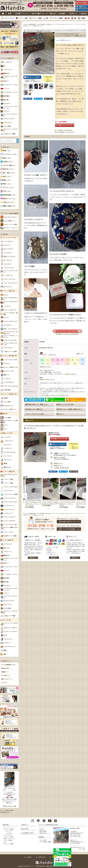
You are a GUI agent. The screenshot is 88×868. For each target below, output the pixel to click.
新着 (10, 13)
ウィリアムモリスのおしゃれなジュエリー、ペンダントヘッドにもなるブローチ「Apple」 (50, 502)
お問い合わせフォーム (79, 847)
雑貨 (69, 18)
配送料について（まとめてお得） (65, 404)
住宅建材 (83, 18)
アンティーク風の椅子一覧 (9, 394)
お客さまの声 (25, 829)
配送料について (58, 463)
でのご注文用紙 (59, 457)
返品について (60, 414)
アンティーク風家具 (58, 18)
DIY (5, 842)
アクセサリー (49, 24)
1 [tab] (49, 510)
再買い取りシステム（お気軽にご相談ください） (69, 409)
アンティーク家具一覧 (8, 291)
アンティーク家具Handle (29, 24)
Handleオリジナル (11, 228)
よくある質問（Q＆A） (28, 833)
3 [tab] (55, 510)
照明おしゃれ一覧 (7, 433)
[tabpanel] (51, 492)
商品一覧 (5, 234)
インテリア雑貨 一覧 (8, 58)
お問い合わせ (84, 13)
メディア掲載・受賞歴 (45, 842)
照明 (47, 18)
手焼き (10, 217)
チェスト (8, 832)
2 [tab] (52, 510)
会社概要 (62, 13)
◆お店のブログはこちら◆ (9, 806)
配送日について (58, 466)
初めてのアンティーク (45, 834)
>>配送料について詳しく (45, 367)
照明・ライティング (9, 839)
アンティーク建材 (9, 844)
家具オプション (7, 661)
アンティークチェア (9, 18)
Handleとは (43, 830)
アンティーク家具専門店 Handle (48, 825)
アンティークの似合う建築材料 (11, 213)
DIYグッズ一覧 (6, 620)
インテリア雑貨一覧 (8, 540)
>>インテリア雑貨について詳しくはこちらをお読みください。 (55, 395)
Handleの (9, 221)
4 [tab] (57, 510)
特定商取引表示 (42, 857)
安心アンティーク (22, 13)
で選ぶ (8, 165)
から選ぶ (6, 151)
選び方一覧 (6, 147)
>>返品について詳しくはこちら (47, 379)
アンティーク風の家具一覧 (9, 356)
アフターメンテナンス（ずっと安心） (35, 414)
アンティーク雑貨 (37, 18)
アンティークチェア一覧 (9, 237)
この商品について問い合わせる (65, 130)
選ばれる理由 (43, 832)
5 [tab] (60, 510)
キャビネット (10, 834)
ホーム (3, 13)
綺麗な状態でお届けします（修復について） (37, 404)
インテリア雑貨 (40, 24)
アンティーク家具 (23, 18)
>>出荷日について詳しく (70, 374)
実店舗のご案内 (75, 828)
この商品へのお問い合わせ (61, 468)
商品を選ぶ (6, 825)
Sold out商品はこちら (5, 812)
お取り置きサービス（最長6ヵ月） (34, 409)
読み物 (53, 13)
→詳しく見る (82, 849)
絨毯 (75, 18)
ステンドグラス (8, 835)
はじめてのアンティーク (40, 13)
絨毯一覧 (5, 414)
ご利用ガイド (73, 13)
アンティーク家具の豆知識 (6, 810)
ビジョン (42, 828)
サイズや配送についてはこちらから (66, 132)
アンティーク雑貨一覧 (8, 472)
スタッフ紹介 (43, 840)
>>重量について (80, 354)
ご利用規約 (29, 857)
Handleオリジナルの (10, 225)
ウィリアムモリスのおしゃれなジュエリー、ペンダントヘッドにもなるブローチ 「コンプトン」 (67, 502)
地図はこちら (9, 803)
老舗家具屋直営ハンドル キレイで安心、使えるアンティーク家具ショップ (13, 6)
